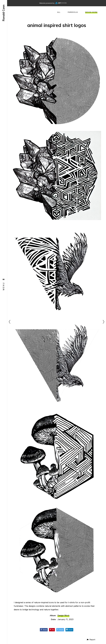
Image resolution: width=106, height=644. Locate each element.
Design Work (91, 12)
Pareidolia (73, 12)
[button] (91, 640)
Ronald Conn (4, 13)
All (59, 12)
